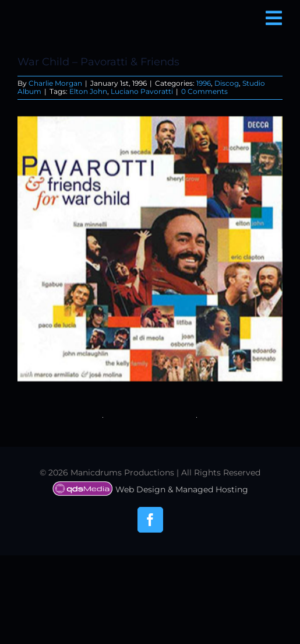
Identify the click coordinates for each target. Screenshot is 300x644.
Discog (227, 83)
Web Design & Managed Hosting (150, 489)
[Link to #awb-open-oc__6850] (274, 18)
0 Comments (204, 91)
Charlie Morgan (55, 83)
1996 (204, 83)
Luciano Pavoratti (142, 91)
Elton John (88, 91)
